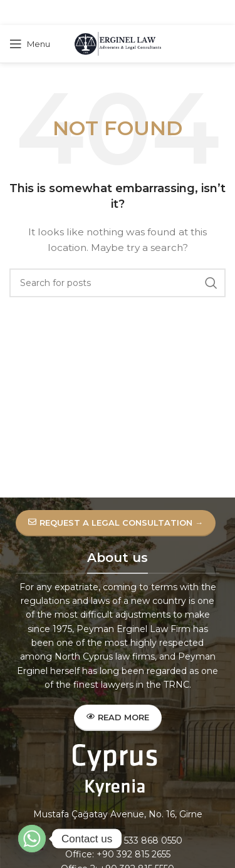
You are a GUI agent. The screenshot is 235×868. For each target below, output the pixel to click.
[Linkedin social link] (132, 13)
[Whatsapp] (32, 839)
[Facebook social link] (86, 13)
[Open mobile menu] (30, 44)
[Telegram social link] (148, 13)
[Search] (118, 283)
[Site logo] (118, 43)
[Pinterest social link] (117, 13)
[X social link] (100, 13)
